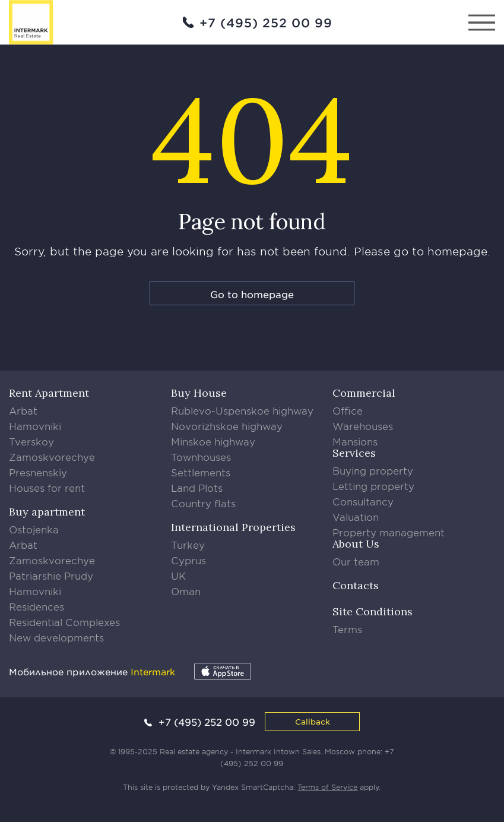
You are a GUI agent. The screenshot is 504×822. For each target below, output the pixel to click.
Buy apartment (47, 512)
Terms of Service (327, 787)
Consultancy (363, 501)
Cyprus (188, 560)
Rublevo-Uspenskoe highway (242, 410)
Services (354, 453)
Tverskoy (31, 441)
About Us (356, 544)
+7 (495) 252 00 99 (266, 23)
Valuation (356, 517)
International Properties (233, 527)
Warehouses (363, 426)
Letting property (373, 486)
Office (348, 410)
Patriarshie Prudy (51, 576)
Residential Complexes (64, 622)
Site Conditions (373, 611)
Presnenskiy (38, 472)
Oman (186, 591)
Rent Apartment (49, 393)
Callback (313, 721)
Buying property (373, 470)
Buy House (199, 393)
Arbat (23, 410)
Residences (37, 606)
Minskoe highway (213, 441)
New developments (56, 637)
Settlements (201, 472)
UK (178, 576)
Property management (389, 532)
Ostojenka (34, 529)
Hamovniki (35, 426)
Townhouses (201, 457)
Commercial (364, 393)
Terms (347, 629)
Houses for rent (47, 488)
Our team (356, 561)
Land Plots (197, 488)
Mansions (355, 441)
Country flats (203, 503)
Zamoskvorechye (52, 457)
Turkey (188, 545)
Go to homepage (252, 294)
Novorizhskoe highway (227, 426)
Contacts (356, 585)
